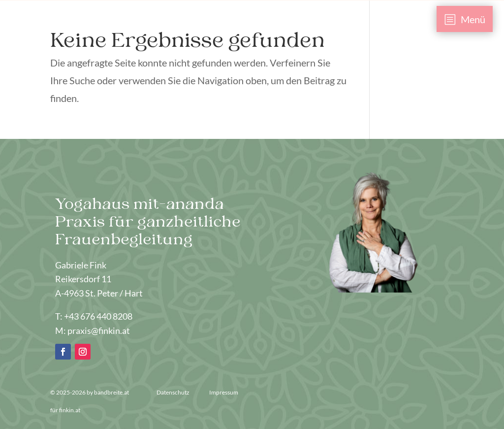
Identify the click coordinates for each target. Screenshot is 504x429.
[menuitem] (465, 19)
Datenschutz (173, 392)
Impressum (224, 392)
